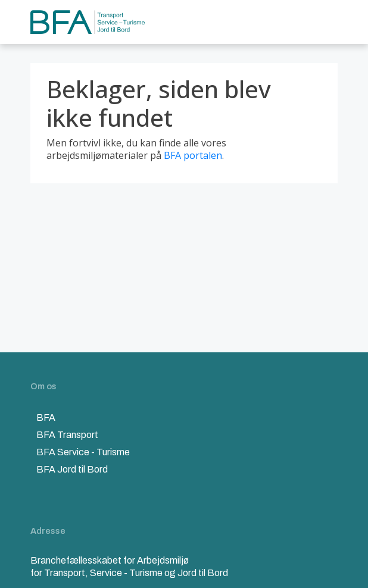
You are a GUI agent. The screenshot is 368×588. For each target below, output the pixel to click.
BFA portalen (193, 155)
